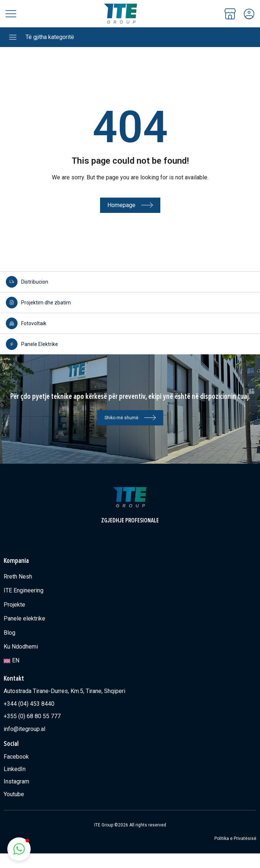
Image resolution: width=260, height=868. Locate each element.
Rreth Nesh (18, 577)
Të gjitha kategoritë (50, 37)
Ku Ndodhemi (21, 647)
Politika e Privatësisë (235, 838)
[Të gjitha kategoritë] (13, 37)
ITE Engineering (24, 590)
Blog (9, 633)
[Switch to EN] (130, 661)
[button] (19, 849)
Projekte (14, 605)
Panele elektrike (24, 618)
